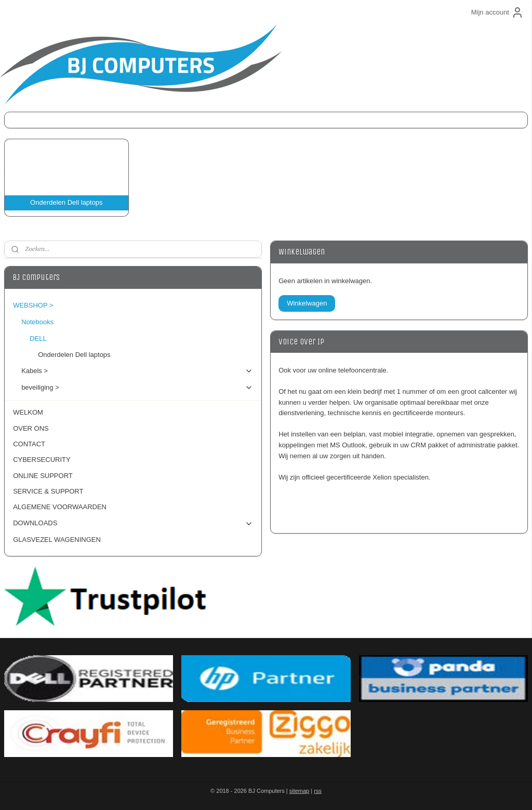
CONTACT (29, 444)
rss (318, 791)
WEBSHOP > (133, 306)
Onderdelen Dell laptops (74, 355)
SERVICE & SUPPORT (48, 491)
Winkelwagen (307, 303)
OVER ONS (31, 428)
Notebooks (137, 322)
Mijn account (497, 12)
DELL (141, 339)
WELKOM (28, 412)
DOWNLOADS (133, 523)
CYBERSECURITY (42, 460)
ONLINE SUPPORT (43, 476)
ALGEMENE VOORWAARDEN (60, 507)
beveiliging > (137, 388)
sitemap (300, 791)
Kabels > (137, 371)
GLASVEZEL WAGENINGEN (57, 540)
